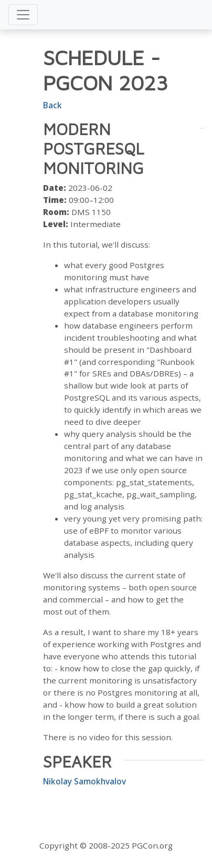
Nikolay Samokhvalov (84, 781)
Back (52, 105)
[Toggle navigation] (23, 15)
